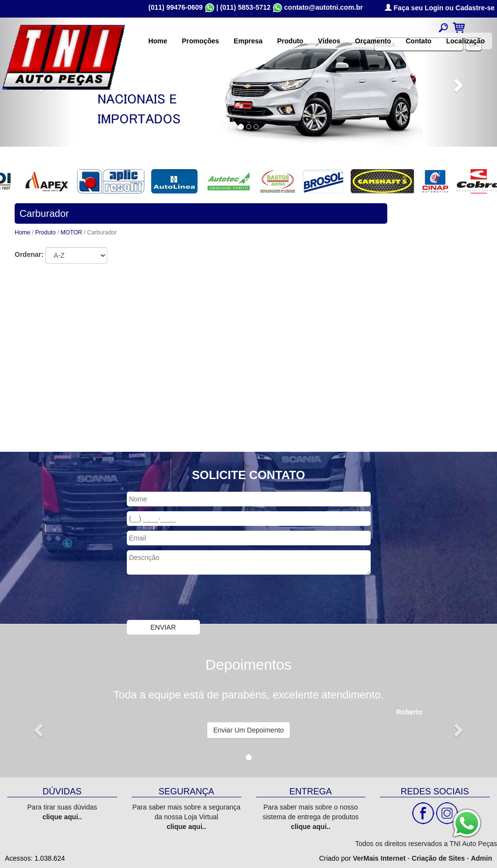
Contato (419, 41)
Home (158, 41)
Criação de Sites (438, 858)
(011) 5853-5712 (245, 7)
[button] (37, 727)
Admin (481, 858)
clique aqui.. (62, 817)
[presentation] (201, 598)
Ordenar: (29, 254)
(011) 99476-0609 (175, 7)
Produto (290, 41)
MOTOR (72, 232)
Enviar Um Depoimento (248, 730)
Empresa (248, 41)
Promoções (200, 41)
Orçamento (373, 41)
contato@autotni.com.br (324, 7)
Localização (466, 41)
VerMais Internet (379, 858)
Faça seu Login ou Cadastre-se (440, 8)
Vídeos (329, 41)
